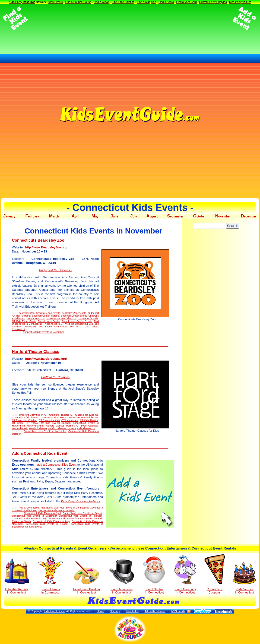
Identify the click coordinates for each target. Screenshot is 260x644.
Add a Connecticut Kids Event (40, 453)
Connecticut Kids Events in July (29, 519)
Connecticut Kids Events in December (34, 516)
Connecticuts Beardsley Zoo (38, 240)
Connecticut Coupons (215, 574)
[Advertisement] (130, 18)
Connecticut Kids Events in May (51, 521)
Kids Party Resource (22, 2)
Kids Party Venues (240, 2)
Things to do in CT (53, 324)
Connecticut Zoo (36, 318)
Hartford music (20, 428)
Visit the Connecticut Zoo (79, 324)
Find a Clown (102, 2)
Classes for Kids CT (87, 415)
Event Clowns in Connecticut (51, 575)
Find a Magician (146, 2)
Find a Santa (166, 2)
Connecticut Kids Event (53, 418)
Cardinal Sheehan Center (36, 316)
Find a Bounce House (78, 2)
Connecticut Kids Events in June (65, 519)
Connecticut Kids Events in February (80, 516)
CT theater (18, 423)
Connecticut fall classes (25, 418)
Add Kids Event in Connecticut (72, 508)
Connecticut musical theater (83, 418)
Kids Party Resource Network (81, 501)
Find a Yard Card (187, 2)
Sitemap (115, 611)
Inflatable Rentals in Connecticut (17, 576)
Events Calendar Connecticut (69, 423)
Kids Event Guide (54, 611)
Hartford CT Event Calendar (82, 426)
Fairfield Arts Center (49, 321)
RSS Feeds (178, 611)
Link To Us (132, 611)
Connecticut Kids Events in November (43, 332)
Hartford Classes (55, 426)
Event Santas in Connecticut (154, 575)
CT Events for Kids (88, 318)
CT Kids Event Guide (24, 321)
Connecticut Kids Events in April (42, 513)
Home (101, 611)
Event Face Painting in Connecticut (86, 577)
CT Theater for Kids (38, 423)
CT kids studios (70, 420)
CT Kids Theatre (89, 420)
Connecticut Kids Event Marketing (57, 510)
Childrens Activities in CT (33, 415)
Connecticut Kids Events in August (83, 513)
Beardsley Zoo (27, 313)
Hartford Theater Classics (36, 352)
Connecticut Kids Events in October (47, 524)
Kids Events (56, 2)
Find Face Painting (123, 2)
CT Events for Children (25, 420)
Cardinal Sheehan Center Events (69, 316)
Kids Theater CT (86, 428)
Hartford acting (35, 426)
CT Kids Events (34, 527)
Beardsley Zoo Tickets (74, 313)
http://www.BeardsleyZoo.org (46, 247)
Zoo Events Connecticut (53, 327)
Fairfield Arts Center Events (77, 321)
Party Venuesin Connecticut (244, 578)
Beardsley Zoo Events (48, 313)
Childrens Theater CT (61, 415)
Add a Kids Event (155, 611)
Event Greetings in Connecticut (185, 575)
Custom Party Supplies (213, 2)
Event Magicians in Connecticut (122, 577)
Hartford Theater (38, 428)
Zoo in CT (76, 327)
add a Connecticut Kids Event (57, 465)
